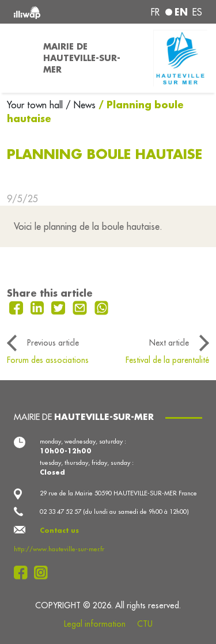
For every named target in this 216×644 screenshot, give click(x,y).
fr (155, 12)
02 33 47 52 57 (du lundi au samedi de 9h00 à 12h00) (114, 512)
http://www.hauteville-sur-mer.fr (59, 549)
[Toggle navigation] (18, 58)
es (197, 12)
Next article (169, 343)
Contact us (59, 531)
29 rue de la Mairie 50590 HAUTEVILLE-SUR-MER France (118, 493)
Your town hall (36, 105)
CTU (145, 624)
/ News (81, 105)
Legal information (95, 624)
